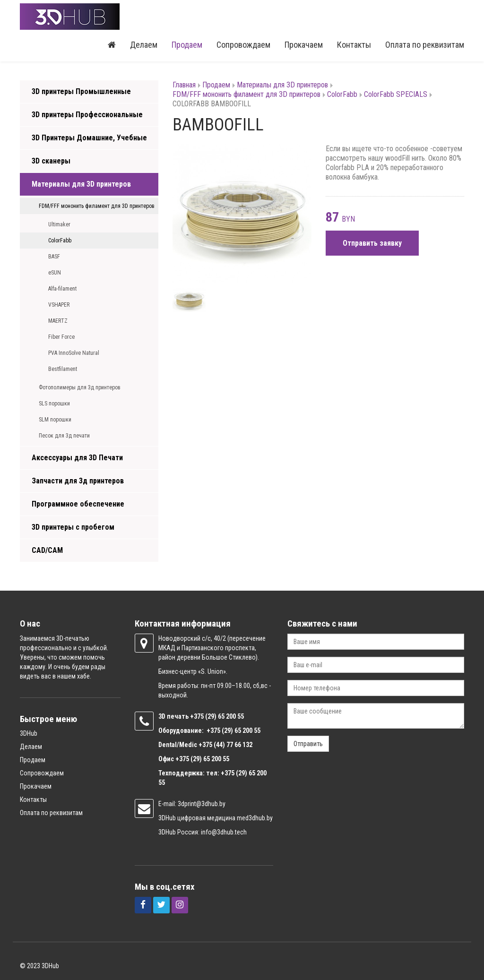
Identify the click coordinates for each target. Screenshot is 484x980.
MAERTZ (58, 321)
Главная (184, 85)
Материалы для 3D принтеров (81, 184)
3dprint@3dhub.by (202, 804)
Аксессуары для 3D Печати (77, 458)
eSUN (55, 273)
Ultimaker (59, 224)
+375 (198, 716)
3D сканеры (51, 161)
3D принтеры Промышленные (81, 91)
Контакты (354, 45)
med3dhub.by (255, 818)
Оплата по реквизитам (425, 45)
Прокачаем (304, 45)
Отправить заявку (372, 243)
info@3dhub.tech (224, 832)
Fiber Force (61, 337)
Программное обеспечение (78, 504)
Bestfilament (63, 369)
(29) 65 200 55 (225, 716)
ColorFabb (60, 241)
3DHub (29, 733)
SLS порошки (54, 404)
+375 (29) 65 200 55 (202, 759)
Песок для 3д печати (64, 436)
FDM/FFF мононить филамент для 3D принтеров (97, 206)
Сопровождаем (243, 45)
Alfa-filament (62, 289)
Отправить (308, 744)
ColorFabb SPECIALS (396, 94)
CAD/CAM (47, 550)
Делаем (144, 45)
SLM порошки (55, 420)
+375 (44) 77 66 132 (225, 745)
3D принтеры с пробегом (73, 527)
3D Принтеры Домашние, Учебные (89, 138)
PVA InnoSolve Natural (74, 353)
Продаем (187, 45)
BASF (54, 257)
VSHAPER (59, 305)
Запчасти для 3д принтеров (78, 481)
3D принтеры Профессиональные (87, 115)
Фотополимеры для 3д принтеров (80, 387)
